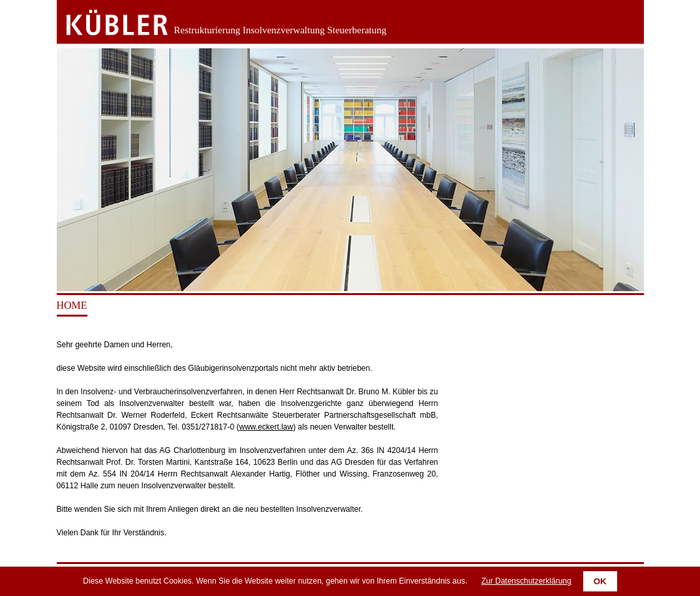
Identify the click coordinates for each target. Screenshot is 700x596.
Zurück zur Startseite (107, 23)
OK (600, 581)
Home (72, 305)
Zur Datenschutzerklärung (526, 581)
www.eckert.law (266, 427)
